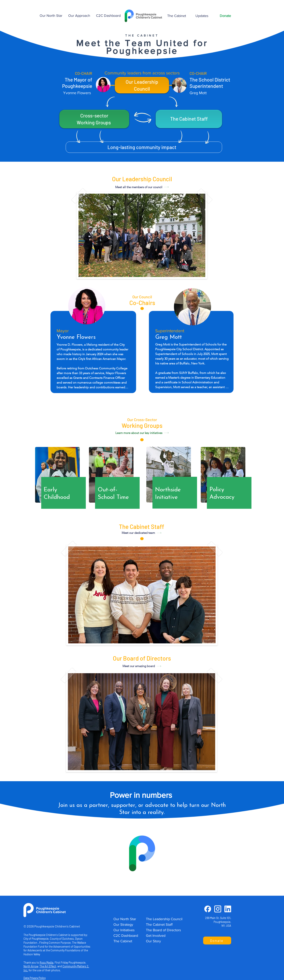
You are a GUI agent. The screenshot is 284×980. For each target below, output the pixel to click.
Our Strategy (123, 925)
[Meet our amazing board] (142, 666)
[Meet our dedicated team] (142, 533)
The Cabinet (123, 941)
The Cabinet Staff (159, 925)
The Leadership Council (164, 919)
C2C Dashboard (126, 936)
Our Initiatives (124, 930)
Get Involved (156, 936)
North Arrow (31, 966)
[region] (60, 479)
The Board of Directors (163, 930)
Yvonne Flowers (77, 93)
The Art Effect (48, 966)
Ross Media (46, 963)
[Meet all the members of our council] (142, 187)
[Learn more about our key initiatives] (142, 433)
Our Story (153, 941)
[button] (79, 16)
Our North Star (125, 919)
